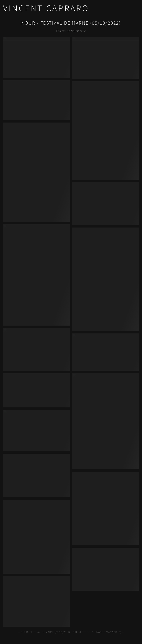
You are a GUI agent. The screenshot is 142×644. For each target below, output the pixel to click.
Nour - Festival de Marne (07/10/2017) (43, 632)
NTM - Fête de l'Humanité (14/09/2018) (99, 632)
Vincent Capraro (46, 8)
